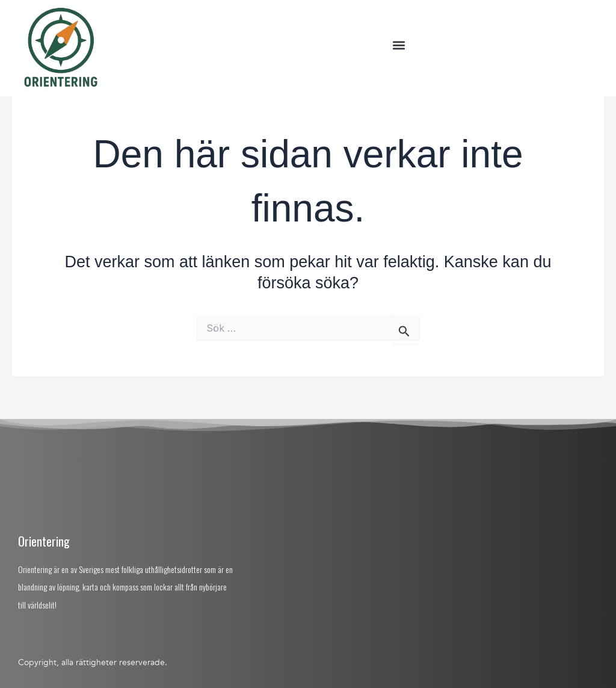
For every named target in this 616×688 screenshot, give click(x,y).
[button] (399, 45)
